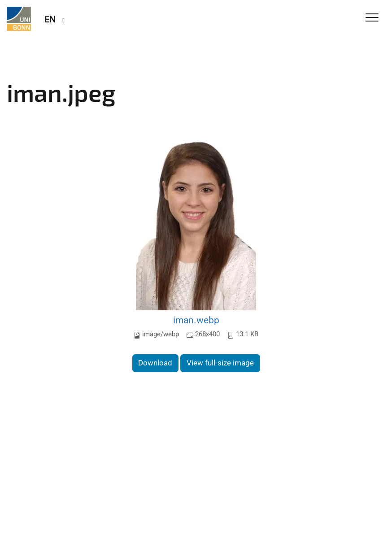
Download (155, 363)
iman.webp (196, 320)
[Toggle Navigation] (372, 18)
